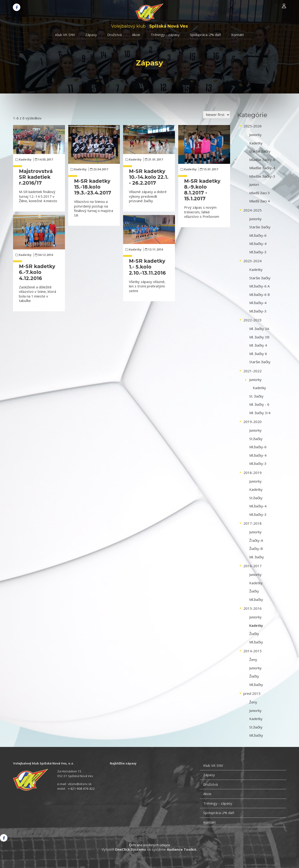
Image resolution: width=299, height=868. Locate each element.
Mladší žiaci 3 (260, 193)
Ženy (253, 660)
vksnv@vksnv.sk (80, 784)
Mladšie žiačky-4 (262, 168)
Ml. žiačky (257, 557)
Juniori (254, 184)
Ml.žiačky (256, 599)
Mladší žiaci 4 (260, 201)
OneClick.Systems (130, 849)
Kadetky (25, 160)
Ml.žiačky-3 (258, 252)
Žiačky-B (256, 549)
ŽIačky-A (256, 540)
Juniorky (255, 135)
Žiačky (254, 591)
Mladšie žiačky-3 (262, 176)
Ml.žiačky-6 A (259, 286)
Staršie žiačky (260, 151)
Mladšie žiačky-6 (262, 160)
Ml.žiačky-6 (258, 235)
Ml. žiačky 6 (258, 354)
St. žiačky (256, 396)
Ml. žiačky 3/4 (260, 413)
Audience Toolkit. (182, 849)
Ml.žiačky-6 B (260, 294)
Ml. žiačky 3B (259, 337)
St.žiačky (256, 439)
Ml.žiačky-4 (258, 244)
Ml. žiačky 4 (258, 345)
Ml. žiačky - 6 (259, 404)
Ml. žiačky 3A (259, 329)
